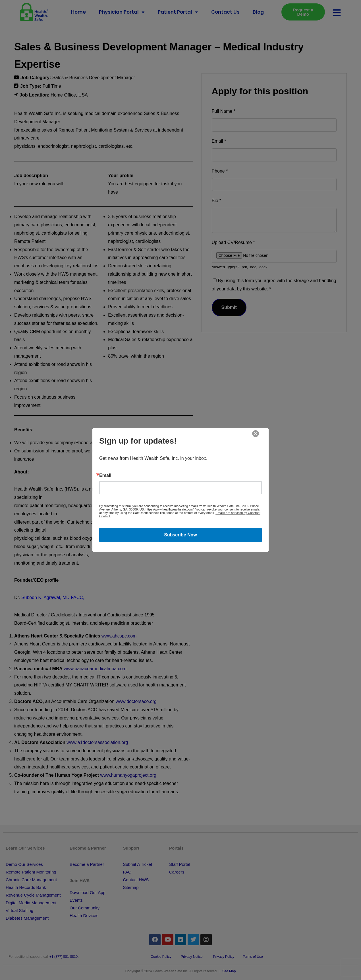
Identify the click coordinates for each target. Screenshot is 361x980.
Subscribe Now (180, 535)
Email (105, 475)
